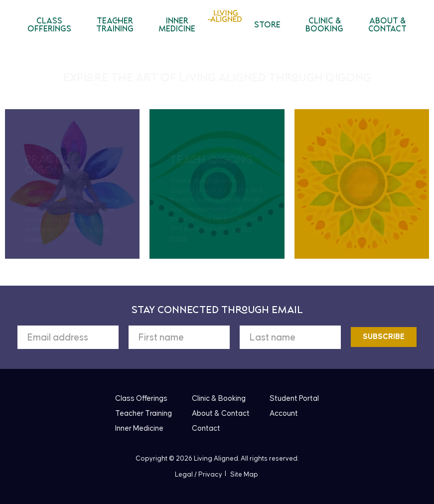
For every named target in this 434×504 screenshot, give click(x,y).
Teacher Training (115, 25)
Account (284, 414)
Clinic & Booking (324, 25)
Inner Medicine (177, 25)
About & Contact (387, 25)
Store (267, 25)
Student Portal (294, 399)
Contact (206, 428)
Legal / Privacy (199, 475)
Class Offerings (49, 25)
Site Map (244, 475)
